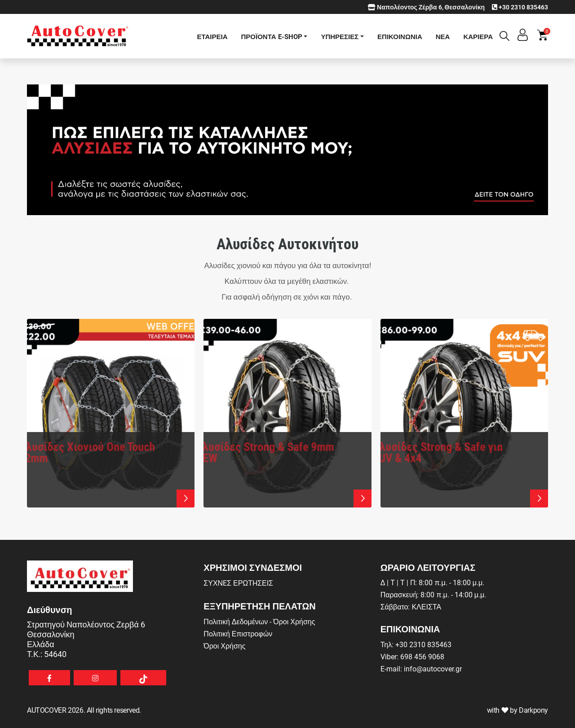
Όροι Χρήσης (224, 646)
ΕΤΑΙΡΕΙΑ (212, 36)
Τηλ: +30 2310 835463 (416, 644)
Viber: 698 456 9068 (412, 656)
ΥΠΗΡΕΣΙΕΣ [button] (340, 36)
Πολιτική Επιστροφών (238, 633)
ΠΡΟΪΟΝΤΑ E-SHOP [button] (272, 36)
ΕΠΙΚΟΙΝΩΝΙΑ (400, 36)
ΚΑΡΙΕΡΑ (478, 36)
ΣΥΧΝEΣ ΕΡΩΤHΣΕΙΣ (238, 583)
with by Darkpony (517, 710)
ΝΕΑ (443, 36)
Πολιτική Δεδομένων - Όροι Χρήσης (259, 621)
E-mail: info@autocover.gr (421, 668)
